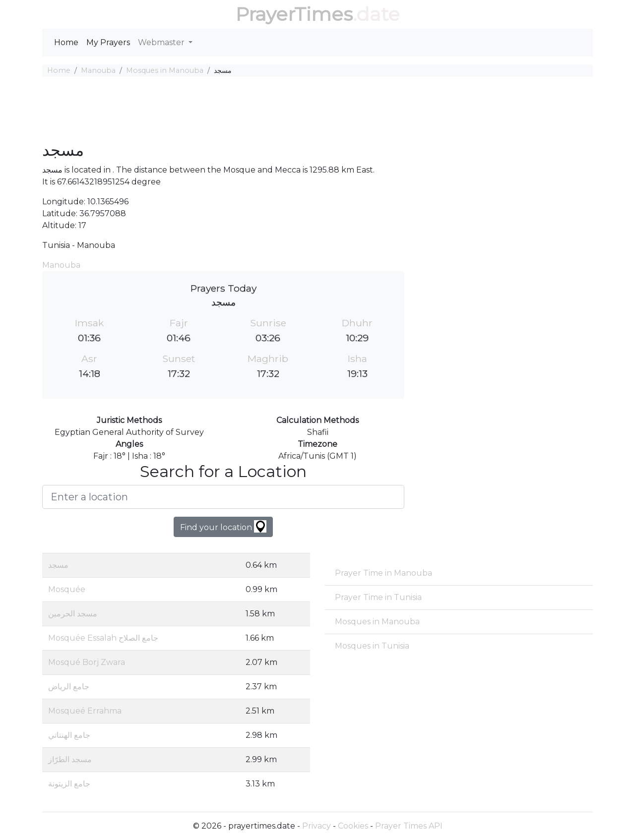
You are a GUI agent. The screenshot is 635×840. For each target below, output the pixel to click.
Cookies (353, 826)
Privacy (317, 826)
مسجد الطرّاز (70, 759)
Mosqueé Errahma (85, 711)
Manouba (98, 70)
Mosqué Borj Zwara (87, 662)
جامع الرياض (69, 687)
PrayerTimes (294, 14)
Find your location (223, 526)
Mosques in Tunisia (372, 646)
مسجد (58, 565)
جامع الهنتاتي (69, 735)
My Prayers (108, 42)
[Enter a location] (223, 497)
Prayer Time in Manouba (383, 573)
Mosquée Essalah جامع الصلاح (103, 638)
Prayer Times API (409, 826)
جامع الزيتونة (69, 784)
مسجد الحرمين (73, 614)
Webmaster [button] (162, 42)
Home (66, 42)
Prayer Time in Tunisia (378, 597)
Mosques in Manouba (165, 70)
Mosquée (67, 589)
